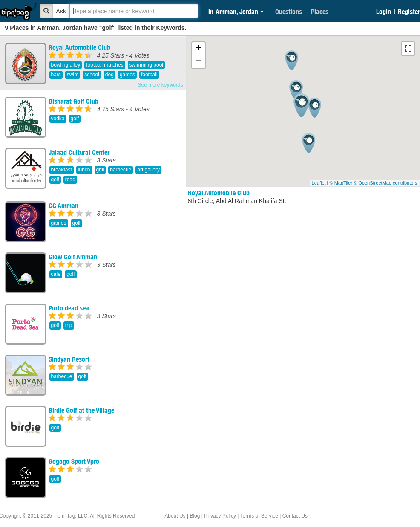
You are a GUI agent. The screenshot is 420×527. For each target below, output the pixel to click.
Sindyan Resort (69, 359)
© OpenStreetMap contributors (385, 183)
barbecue (121, 170)
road (70, 180)
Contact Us (295, 516)
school (92, 75)
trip (69, 325)
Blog (195, 516)
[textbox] (134, 11)
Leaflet (319, 183)
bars (56, 75)
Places (320, 12)
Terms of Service (259, 516)
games (127, 75)
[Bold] (46, 11)
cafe (56, 274)
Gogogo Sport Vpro (74, 461)
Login (384, 12)
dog (109, 75)
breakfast (62, 170)
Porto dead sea (69, 308)
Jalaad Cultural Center (79, 152)
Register (409, 12)
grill (100, 170)
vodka (58, 119)
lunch (84, 170)
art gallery (148, 170)
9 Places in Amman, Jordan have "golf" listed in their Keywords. (96, 28)
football (149, 75)
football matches (105, 65)
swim (73, 75)
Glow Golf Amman (73, 257)
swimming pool (146, 65)
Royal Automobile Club (79, 47)
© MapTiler (341, 183)
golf (75, 119)
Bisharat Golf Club (73, 101)
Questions (289, 12)
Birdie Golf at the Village (81, 410)
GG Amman (63, 206)
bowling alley (66, 65)
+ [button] (198, 49)
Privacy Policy (220, 516)
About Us (175, 516)
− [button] (198, 62)
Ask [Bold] (61, 11)
